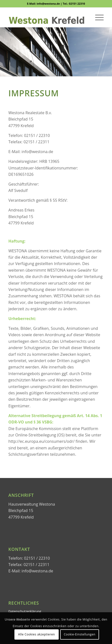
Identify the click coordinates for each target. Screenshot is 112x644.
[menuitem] (97, 17)
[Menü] (97, 17)
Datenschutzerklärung (25, 611)
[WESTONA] (46, 17)
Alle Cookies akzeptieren (37, 634)
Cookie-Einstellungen (80, 634)
